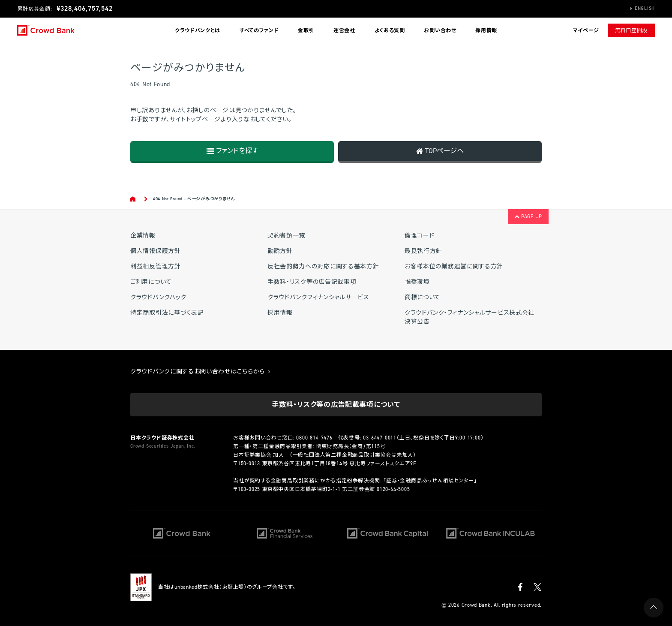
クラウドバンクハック (158, 297)
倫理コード (420, 236)
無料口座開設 (631, 30)
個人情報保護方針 (156, 251)
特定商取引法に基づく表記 (167, 313)
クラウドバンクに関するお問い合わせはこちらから (201, 372)
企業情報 (143, 236)
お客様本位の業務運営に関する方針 (454, 266)
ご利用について (151, 282)
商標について (423, 297)
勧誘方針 (280, 251)
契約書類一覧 (286, 236)
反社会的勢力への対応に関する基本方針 (323, 266)
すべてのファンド (259, 30)
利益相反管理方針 (156, 266)
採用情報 (486, 30)
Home (133, 199)
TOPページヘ (440, 151)
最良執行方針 (423, 251)
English (645, 8)
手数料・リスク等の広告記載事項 (312, 282)
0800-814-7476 (314, 438)
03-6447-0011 (380, 438)
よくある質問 (390, 30)
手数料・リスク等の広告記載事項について (336, 405)
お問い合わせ (440, 30)
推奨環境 (417, 282)
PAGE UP (528, 217)
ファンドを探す (232, 151)
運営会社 (344, 30)
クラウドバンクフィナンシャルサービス (318, 297)
